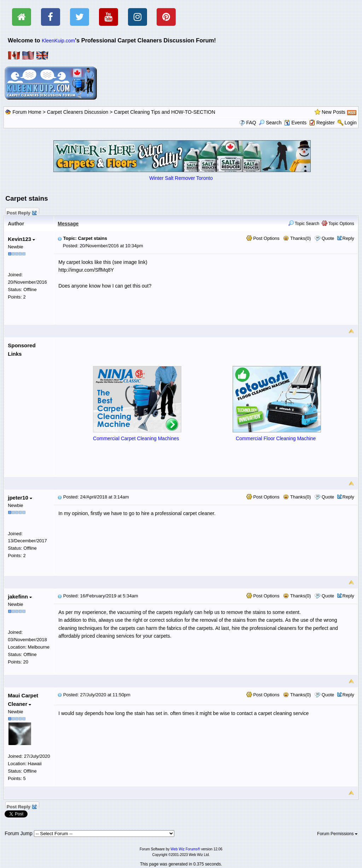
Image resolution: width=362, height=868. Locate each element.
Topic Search (304, 224)
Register (326, 123)
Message (68, 224)
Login (350, 123)
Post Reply (21, 212)
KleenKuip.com (58, 41)
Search (270, 123)
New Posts (334, 112)
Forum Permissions (337, 834)
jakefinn (20, 597)
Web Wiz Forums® (185, 849)
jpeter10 (20, 498)
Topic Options (338, 224)
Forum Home (27, 112)
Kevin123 (21, 239)
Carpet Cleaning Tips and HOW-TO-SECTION (165, 112)
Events (295, 123)
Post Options (263, 238)
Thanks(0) (297, 238)
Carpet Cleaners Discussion (78, 112)
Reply (348, 238)
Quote (328, 238)
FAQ (251, 123)
